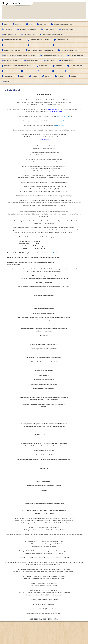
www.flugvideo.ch (55, 253)
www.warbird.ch (60, 126)
